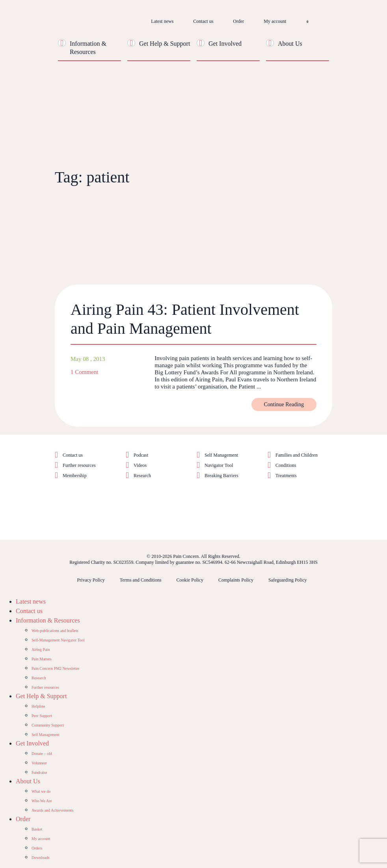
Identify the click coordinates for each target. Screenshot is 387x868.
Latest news (162, 21)
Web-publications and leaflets (55, 631)
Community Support (48, 725)
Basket (37, 829)
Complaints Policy (236, 580)
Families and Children (297, 455)
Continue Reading (284, 404)
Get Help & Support (165, 44)
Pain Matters (42, 659)
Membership (75, 476)
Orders (37, 848)
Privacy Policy (91, 580)
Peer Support (42, 716)
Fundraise (39, 772)
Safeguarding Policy (288, 580)
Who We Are (42, 801)
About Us (290, 44)
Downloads (41, 858)
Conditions (286, 465)
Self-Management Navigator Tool (58, 640)
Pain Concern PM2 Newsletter (56, 668)
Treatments (286, 476)
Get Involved (225, 44)
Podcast (141, 455)
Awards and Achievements (52, 810)
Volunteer (39, 763)
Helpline (38, 706)
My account (275, 21)
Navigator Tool (219, 465)
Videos (140, 465)
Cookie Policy (190, 580)
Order (238, 21)
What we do (41, 791)
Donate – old (42, 754)
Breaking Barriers (221, 476)
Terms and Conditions (141, 580)
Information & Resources (48, 620)
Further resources (79, 465)
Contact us (203, 21)
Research (142, 476)
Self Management (221, 455)
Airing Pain (41, 650)
